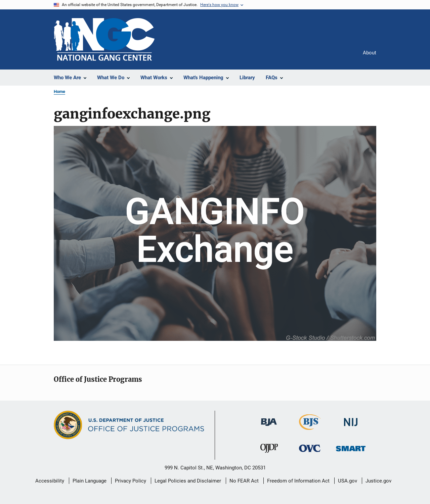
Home (59, 91)
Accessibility (50, 481)
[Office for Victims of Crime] (310, 453)
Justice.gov (378, 481)
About (370, 53)
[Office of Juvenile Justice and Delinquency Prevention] (269, 454)
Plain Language (90, 481)
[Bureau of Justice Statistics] (310, 431)
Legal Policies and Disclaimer (188, 481)
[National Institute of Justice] (351, 427)
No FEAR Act (244, 481)
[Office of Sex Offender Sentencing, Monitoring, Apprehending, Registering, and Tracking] (351, 452)
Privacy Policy (131, 481)
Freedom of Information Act (298, 481)
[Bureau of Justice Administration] (269, 427)
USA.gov (348, 481)
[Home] (104, 39)
